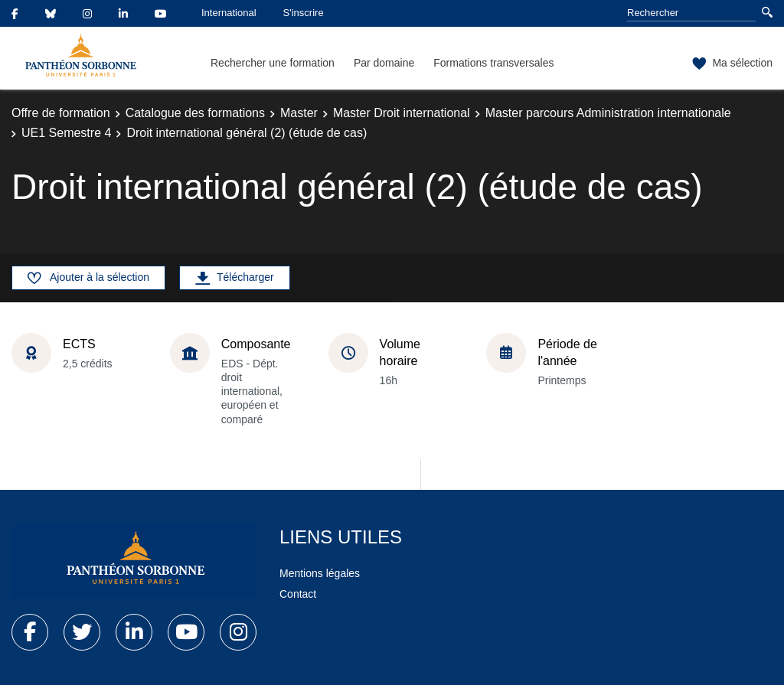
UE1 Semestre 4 (66, 133)
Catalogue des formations (195, 113)
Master (299, 113)
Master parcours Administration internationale (608, 113)
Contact (298, 594)
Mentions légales (320, 573)
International (229, 13)
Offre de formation (61, 113)
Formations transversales (493, 63)
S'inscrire (304, 13)
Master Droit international (402, 113)
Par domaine (384, 63)
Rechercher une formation (273, 63)
